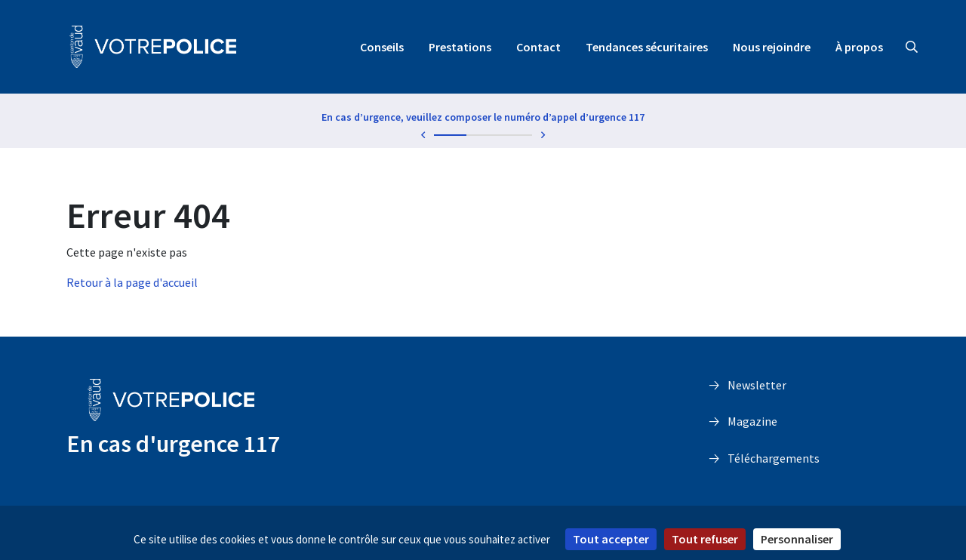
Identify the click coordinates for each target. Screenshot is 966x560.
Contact (538, 47)
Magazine (752, 421)
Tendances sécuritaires (647, 47)
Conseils (382, 47)
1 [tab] (451, 135)
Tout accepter (611, 539)
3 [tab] (516, 135)
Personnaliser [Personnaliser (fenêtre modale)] (797, 539)
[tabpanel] (483, 120)
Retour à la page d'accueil (132, 282)
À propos (859, 47)
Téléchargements (774, 458)
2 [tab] (483, 135)
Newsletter (757, 385)
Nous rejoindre (772, 47)
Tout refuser (705, 539)
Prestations (460, 47)
